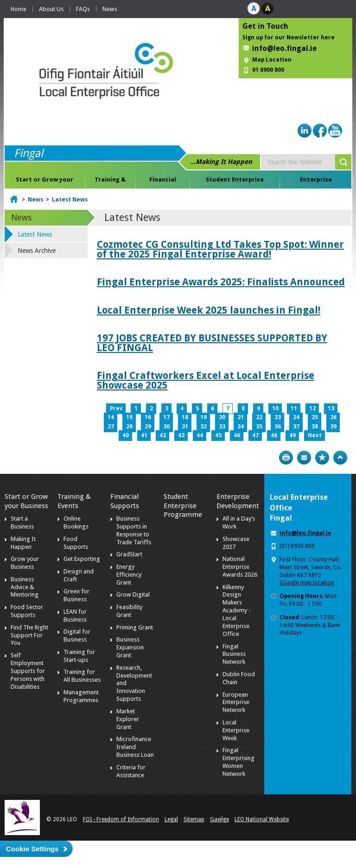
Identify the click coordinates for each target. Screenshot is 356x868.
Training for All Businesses (82, 676)
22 (259, 417)
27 (111, 427)
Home (19, 9)
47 (255, 435)
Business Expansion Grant (130, 647)
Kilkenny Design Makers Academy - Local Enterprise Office (237, 610)
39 (333, 427)
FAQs (83, 9)
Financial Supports (163, 181)
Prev (116, 409)
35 (259, 427)
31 (185, 427)
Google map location (307, 583)
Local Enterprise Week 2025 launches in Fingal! (209, 310)
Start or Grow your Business (44, 181)
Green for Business (76, 595)
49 (292, 435)
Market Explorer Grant (128, 719)
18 (185, 417)
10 (275, 409)
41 (144, 435)
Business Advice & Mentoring (25, 587)
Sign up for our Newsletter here (289, 38)
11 (294, 409)
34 (241, 427)
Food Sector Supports (27, 611)
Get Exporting (82, 559)
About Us (51, 9)
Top (340, 458)
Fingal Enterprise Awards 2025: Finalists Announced (221, 282)
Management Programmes (81, 696)
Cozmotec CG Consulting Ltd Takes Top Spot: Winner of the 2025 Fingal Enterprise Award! (220, 249)
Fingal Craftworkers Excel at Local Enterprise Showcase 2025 (206, 380)
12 (312, 409)
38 (315, 427)
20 (222, 417)
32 (203, 427)
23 (278, 417)
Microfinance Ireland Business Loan (135, 747)
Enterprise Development (316, 181)
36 (278, 427)
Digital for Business (77, 635)
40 (126, 435)
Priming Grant (135, 627)
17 (166, 417)
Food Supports (76, 543)
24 (296, 417)
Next (315, 435)
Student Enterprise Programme (235, 181)
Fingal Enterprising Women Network (238, 762)
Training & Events (110, 181)
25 (315, 417)
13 (331, 409)
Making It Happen (23, 543)
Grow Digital (133, 594)
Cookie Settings (32, 849)
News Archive (37, 251)
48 (274, 435)
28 (129, 427)
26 (333, 417)
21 (241, 417)
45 (218, 435)
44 (200, 435)
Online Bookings (76, 522)
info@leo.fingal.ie (284, 48)
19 (203, 417)
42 (163, 435)
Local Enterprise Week (236, 730)
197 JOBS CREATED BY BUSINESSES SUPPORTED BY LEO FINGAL (212, 343)
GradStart (129, 554)
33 (222, 427)
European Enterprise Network (236, 702)
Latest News (70, 200)
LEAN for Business (75, 616)
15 (129, 417)
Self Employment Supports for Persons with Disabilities (28, 671)
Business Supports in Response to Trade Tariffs (134, 530)
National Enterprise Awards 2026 (240, 567)
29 (148, 427)
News (110, 9)
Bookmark (322, 458)
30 (166, 427)
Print (286, 458)
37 (296, 427)
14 (111, 417)
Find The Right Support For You (29, 635)
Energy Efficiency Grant (129, 575)
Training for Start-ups (79, 656)
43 (181, 435)
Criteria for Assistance (131, 771)
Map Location (272, 60)
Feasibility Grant (129, 611)
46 (237, 435)
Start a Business (22, 522)
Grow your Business (25, 563)
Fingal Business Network (234, 654)
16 (148, 417)
